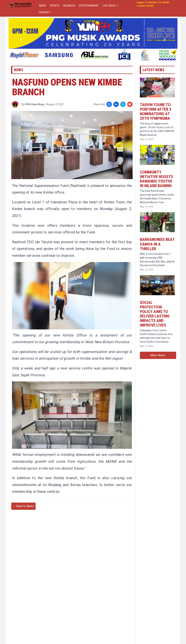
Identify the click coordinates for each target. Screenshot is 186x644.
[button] (21, 40)
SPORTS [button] (55, 6)
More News (158, 364)
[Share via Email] (130, 106)
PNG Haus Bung (35, 106)
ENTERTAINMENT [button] (89, 6)
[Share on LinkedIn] (116, 106)
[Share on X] (123, 106)
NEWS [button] (43, 6)
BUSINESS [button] (69, 6)
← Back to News (23, 526)
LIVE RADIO (110, 6)
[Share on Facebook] (109, 106)
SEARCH (44, 12)
